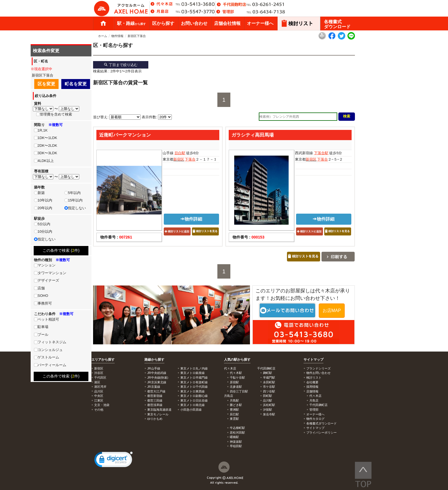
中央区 (99, 396)
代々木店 (315, 396)
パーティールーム (52, 365)
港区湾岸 (100, 387)
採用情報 (312, 387)
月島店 (314, 400)
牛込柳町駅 (237, 428)
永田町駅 (269, 382)
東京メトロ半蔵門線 (194, 378)
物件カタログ (315, 419)
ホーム (103, 23)
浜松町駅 (269, 405)
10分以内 (45, 231)
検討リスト (314, 378)
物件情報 (117, 36)
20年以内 (45, 208)
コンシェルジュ (50, 350)
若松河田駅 (237, 433)
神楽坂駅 (236, 442)
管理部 (314, 410)
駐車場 (43, 327)
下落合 (190, 159)
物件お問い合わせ (318, 373)
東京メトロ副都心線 (194, 396)
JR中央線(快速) (158, 378)
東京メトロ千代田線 (194, 387)
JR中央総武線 (157, 373)
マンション (47, 265)
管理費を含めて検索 (56, 114)
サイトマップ (313, 360)
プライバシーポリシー (321, 433)
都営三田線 (155, 400)
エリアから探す (103, 360)
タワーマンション (52, 273)
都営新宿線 (155, 396)
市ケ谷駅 (269, 387)
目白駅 (180, 153)
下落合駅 (321, 153)
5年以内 (74, 193)
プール (43, 335)
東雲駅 (234, 419)
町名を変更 (76, 84)
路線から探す (154, 360)
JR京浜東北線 (157, 382)
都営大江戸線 (156, 391)
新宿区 (179, 159)
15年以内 (75, 200)
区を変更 (46, 84)
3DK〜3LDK (47, 153)
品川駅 (268, 400)
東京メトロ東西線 (193, 391)
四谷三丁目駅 (239, 391)
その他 (99, 410)
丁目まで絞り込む (121, 65)
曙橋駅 (234, 437)
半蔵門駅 (269, 378)
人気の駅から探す (237, 360)
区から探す (163, 23)
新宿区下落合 (137, 36)
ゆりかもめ (155, 419)
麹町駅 (268, 373)
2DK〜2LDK (47, 146)
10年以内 (45, 200)
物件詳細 (191, 219)
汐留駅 (268, 410)
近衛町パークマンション (125, 135)
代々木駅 (236, 373)
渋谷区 (99, 373)
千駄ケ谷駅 (237, 378)
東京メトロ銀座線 (193, 373)
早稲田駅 (236, 446)
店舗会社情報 (227, 23)
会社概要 (312, 382)
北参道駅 (236, 387)
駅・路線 (131, 23)
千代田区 (100, 378)
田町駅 (268, 396)
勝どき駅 (236, 405)
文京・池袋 (102, 405)
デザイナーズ (48, 280)
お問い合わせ (194, 23)
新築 (41, 193)
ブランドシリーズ (318, 368)
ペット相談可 (48, 319)
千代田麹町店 (318, 405)
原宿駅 (234, 382)
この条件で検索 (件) (61, 250)
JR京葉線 (154, 387)
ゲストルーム (48, 357)
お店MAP (332, 310)
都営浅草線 (155, 405)
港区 (97, 382)
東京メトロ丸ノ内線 (194, 368)
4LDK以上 (46, 161)
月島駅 (234, 400)
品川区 (99, 391)
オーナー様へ (260, 23)
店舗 (41, 288)
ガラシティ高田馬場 (253, 135)
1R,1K (43, 130)
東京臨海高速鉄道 (159, 410)
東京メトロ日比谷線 (194, 400)
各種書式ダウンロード (337, 24)
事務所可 (45, 303)
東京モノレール (158, 414)
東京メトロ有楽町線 (194, 382)
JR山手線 (154, 368)
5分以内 (44, 224)
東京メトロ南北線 (193, 405)
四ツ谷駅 (269, 391)
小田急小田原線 (191, 410)
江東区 (99, 400)
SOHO (43, 296)
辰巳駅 (234, 414)
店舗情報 (312, 391)
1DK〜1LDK (47, 138)
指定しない (77, 208)
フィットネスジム (52, 342)
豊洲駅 (234, 410)
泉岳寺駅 (269, 414)
